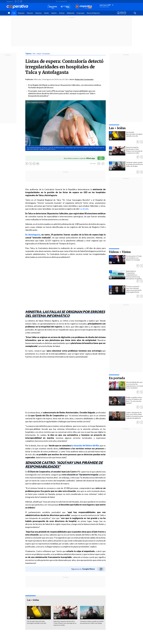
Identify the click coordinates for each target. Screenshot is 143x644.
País (14, 13)
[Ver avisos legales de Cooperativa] (118, 15)
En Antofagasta (33, 235)
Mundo (46, 13)
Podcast (62, 13)
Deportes (30, 13)
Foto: (29, 102)
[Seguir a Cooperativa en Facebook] (16, 1)
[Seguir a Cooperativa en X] (18, 1)
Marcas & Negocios (93, 13)
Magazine (21, 13)
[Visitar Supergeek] (125, 15)
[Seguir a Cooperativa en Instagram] (21, 1)
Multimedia (71, 13)
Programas (81, 13)
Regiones (39, 13)
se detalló (84, 209)
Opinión (54, 13)
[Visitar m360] (121, 15)
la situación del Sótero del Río (85, 446)
